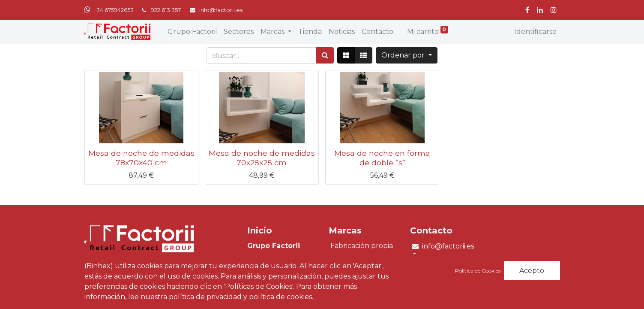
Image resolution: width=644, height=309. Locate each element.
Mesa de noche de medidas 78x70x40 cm (141, 158)
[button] (406, 55)
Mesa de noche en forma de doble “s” (382, 158)
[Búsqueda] (325, 55)
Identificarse (535, 32)
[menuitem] (192, 32)
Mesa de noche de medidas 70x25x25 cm (262, 158)
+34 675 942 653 (444, 257)
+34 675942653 (114, 10)
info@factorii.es (448, 246)
